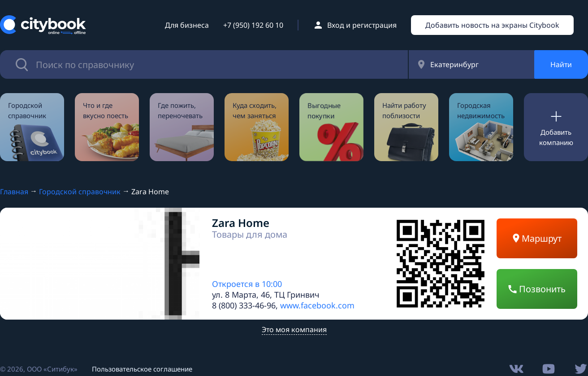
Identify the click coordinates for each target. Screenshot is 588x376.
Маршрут (537, 238)
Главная (14, 192)
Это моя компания (294, 329)
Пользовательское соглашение (142, 369)
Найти (561, 64)
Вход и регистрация (362, 25)
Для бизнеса (187, 25)
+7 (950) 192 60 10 (253, 25)
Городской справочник (80, 192)
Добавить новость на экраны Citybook (492, 25)
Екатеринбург (454, 64)
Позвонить (537, 289)
